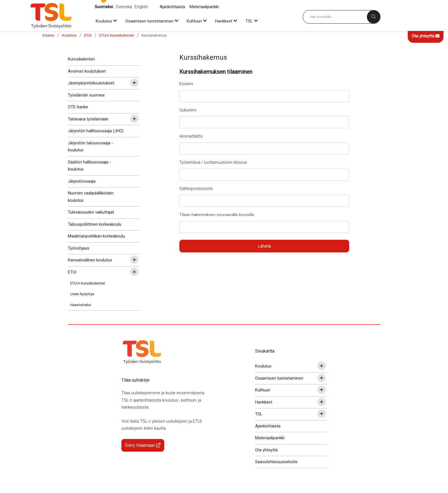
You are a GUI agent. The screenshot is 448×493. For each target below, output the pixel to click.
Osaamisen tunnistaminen (279, 378)
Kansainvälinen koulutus (90, 260)
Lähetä (264, 246)
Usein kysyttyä (82, 294)
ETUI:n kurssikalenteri (117, 35)
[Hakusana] (342, 17)
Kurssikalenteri (81, 59)
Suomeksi (104, 7)
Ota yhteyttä (426, 36)
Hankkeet (264, 402)
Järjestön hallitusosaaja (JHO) (96, 131)
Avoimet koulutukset (87, 71)
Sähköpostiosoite (196, 189)
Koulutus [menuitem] (104, 21)
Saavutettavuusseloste (276, 462)
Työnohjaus (79, 248)
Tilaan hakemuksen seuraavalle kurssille (217, 215)
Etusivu (48, 35)
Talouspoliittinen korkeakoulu (95, 224)
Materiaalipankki (204, 7)
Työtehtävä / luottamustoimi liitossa (213, 162)
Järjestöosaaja (82, 181)
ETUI (88, 35)
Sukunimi (188, 110)
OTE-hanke (78, 107)
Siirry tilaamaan (143, 445)
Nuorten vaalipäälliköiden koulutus (91, 197)
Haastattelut (81, 305)
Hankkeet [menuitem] (224, 21)
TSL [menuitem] (249, 21)
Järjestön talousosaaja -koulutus (91, 147)
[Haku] (374, 17)
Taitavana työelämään (88, 119)
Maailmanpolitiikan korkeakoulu (96, 236)
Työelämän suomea (86, 95)
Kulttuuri (263, 390)
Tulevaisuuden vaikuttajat (91, 212)
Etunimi (186, 84)
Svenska (124, 7)
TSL (259, 414)
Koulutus (69, 35)
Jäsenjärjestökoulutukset (91, 83)
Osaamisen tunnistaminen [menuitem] (149, 21)
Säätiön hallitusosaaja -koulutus (90, 166)
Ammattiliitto (191, 136)
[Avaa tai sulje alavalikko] (134, 83)
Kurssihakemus (154, 35)
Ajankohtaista (172, 7)
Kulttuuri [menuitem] (194, 21)
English (141, 7)
